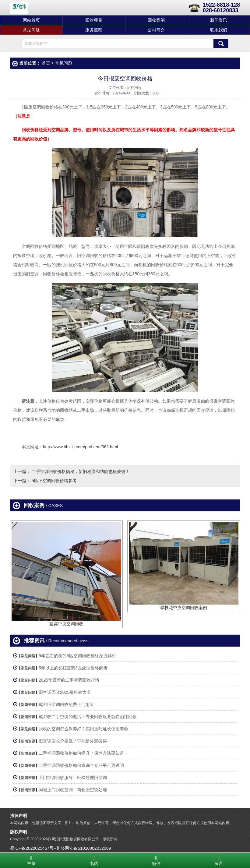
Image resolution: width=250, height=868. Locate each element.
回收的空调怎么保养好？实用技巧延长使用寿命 (83, 729)
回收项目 (94, 20)
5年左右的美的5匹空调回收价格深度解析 (77, 656)
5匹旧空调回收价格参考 (54, 481)
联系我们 (219, 30)
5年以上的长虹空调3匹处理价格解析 (73, 668)
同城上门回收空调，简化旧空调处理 (73, 790)
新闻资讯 (219, 20)
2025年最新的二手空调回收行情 (69, 680)
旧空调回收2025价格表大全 (65, 692)
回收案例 (156, 20)
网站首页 (31, 20)
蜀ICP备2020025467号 (32, 848)
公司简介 (156, 30)
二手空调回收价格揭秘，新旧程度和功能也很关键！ (81, 471)
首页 (46, 63)
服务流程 (94, 30)
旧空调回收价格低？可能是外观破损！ (75, 741)
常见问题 (31, 30)
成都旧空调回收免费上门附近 (66, 704)
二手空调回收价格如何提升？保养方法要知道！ (83, 753)
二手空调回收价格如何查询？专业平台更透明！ (83, 765)
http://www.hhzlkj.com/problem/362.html (81, 447)
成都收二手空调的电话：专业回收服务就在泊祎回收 (88, 717)
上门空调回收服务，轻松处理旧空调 (73, 778)
